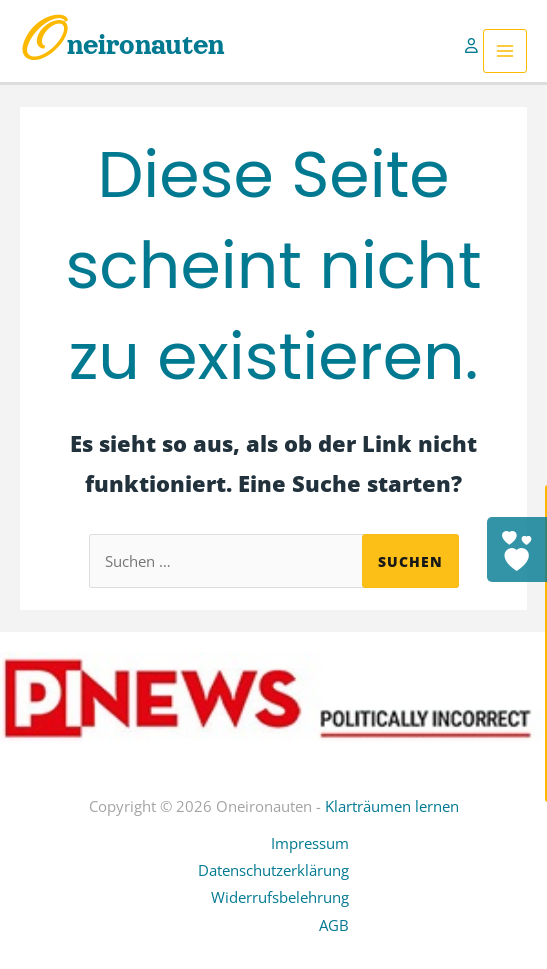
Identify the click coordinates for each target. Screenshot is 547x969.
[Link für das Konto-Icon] (474, 51)
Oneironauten (122, 45)
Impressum (310, 843)
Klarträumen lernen (392, 806)
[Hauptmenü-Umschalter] (505, 51)
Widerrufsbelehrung (280, 897)
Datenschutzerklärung (273, 870)
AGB (334, 925)
